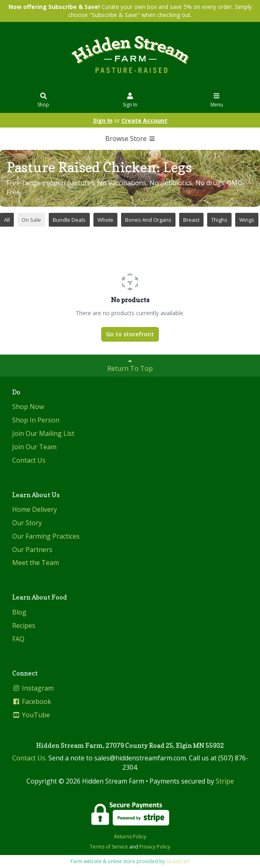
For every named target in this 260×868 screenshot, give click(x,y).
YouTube (31, 715)
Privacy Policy (155, 847)
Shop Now (28, 407)
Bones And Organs (148, 220)
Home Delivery (35, 509)
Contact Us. (29, 758)
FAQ (18, 639)
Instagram (33, 688)
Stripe (225, 781)
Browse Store (130, 139)
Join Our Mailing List (43, 433)
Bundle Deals (69, 220)
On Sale (31, 220)
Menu (217, 101)
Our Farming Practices (46, 536)
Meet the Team (36, 563)
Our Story (27, 523)
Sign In (130, 101)
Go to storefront (130, 334)
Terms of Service (109, 847)
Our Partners (32, 550)
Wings (247, 220)
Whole (105, 220)
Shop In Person (36, 420)
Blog (19, 612)
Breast (191, 220)
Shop (43, 101)
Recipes (24, 626)
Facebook (32, 701)
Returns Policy (130, 837)
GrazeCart (178, 861)
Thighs (219, 220)
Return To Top (130, 365)
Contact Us (29, 460)
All (7, 220)
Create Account (144, 120)
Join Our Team (34, 447)
